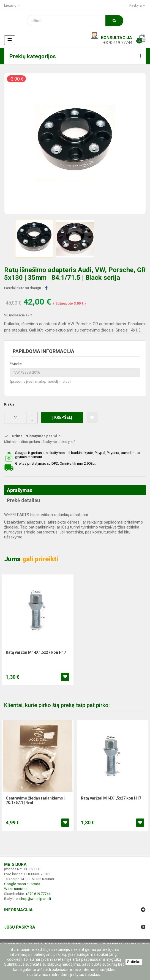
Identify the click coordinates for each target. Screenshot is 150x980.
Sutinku (134, 962)
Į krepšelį (62, 417)
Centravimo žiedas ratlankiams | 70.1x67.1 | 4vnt (35, 800)
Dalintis (46, 288)
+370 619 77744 (118, 43)
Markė (17, 364)
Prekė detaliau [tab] (23, 500)
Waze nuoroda (16, 889)
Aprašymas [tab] (20, 490)
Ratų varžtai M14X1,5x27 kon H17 (36, 652)
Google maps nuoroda (22, 884)
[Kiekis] (21, 418)
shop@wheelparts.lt (35, 899)
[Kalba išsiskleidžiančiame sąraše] (12, 5)
